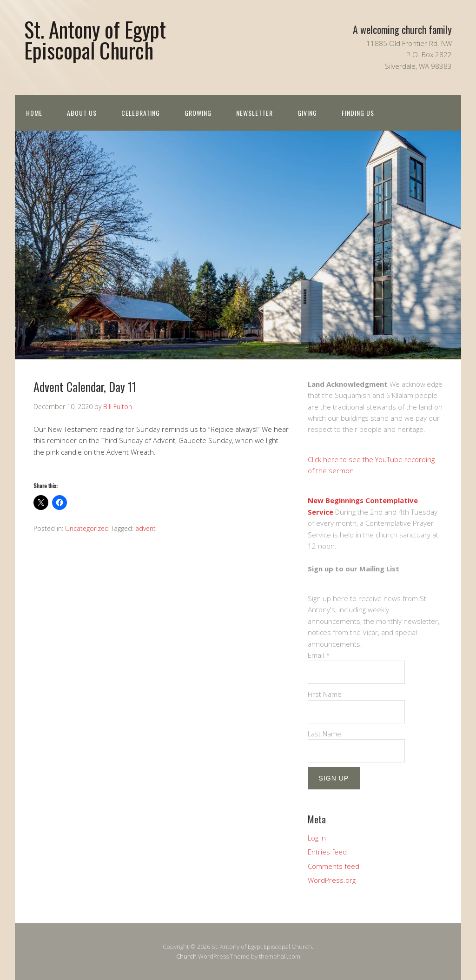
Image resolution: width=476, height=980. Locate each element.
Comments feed (334, 866)
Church (186, 956)
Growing (198, 113)
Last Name (324, 734)
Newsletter (255, 113)
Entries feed (327, 852)
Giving (307, 113)
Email (319, 655)
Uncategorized (87, 528)
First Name (325, 694)
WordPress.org (332, 880)
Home (34, 113)
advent (145, 528)
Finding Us (358, 113)
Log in (317, 838)
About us (82, 113)
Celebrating (141, 113)
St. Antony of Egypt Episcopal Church (95, 40)
